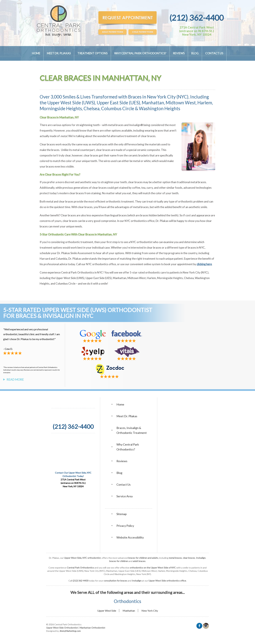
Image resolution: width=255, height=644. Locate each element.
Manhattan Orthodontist (92, 628)
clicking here (204, 264)
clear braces (189, 558)
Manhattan (129, 611)
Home (36, 53)
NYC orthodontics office (101, 264)
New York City (150, 611)
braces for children (119, 561)
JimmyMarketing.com (70, 631)
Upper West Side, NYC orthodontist (82, 558)
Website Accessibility (130, 537)
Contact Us (214, 53)
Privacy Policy (125, 526)
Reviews (179, 53)
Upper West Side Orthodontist (62, 628)
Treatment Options (92, 53)
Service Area (124, 496)
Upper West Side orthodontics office (167, 581)
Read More (15, 379)
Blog (195, 53)
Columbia (61, 259)
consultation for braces (115, 581)
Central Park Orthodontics (78, 272)
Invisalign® (136, 125)
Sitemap (122, 514)
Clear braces (47, 144)
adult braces (139, 561)
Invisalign (201, 558)
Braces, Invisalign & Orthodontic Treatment (132, 430)
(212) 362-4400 (197, 18)
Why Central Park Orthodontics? (140, 53)
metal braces (116, 125)
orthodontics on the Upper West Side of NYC (153, 568)
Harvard (45, 259)
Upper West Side (107, 611)
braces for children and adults (143, 558)
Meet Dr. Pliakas (59, 53)
